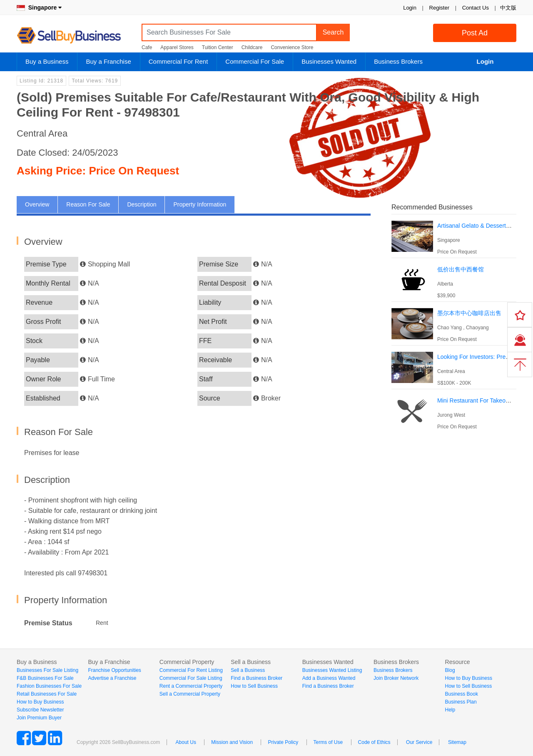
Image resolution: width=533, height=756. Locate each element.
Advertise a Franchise (112, 678)
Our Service (419, 742)
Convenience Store (292, 47)
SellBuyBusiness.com (75, 36)
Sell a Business (248, 670)
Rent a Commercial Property (191, 686)
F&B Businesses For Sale (45, 678)
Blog (450, 670)
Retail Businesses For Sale (47, 694)
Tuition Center (218, 47)
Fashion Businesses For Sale (49, 686)
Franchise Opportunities (114, 670)
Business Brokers (398, 61)
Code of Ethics (374, 742)
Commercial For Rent (178, 61)
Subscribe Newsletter (40, 710)
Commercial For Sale (255, 61)
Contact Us (476, 8)
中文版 (508, 8)
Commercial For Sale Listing (191, 678)
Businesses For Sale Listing (47, 670)
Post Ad (475, 33)
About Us (186, 742)
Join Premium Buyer (39, 718)
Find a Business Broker (257, 678)
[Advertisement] (454, 489)
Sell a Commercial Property (190, 694)
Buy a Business (47, 61)
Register (439, 8)
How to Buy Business (40, 702)
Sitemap (457, 742)
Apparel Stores (177, 47)
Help (450, 710)
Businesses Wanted (329, 61)
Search (333, 32)
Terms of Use (328, 742)
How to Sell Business (254, 686)
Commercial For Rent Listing (191, 670)
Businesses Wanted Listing (332, 670)
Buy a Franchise (108, 61)
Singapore (39, 7)
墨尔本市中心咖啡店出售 (469, 313)
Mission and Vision (232, 742)
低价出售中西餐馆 (461, 269)
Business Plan (461, 702)
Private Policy (283, 742)
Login (410, 8)
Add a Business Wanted (329, 678)
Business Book (462, 694)
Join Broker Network (396, 678)
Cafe (147, 47)
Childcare (252, 47)
